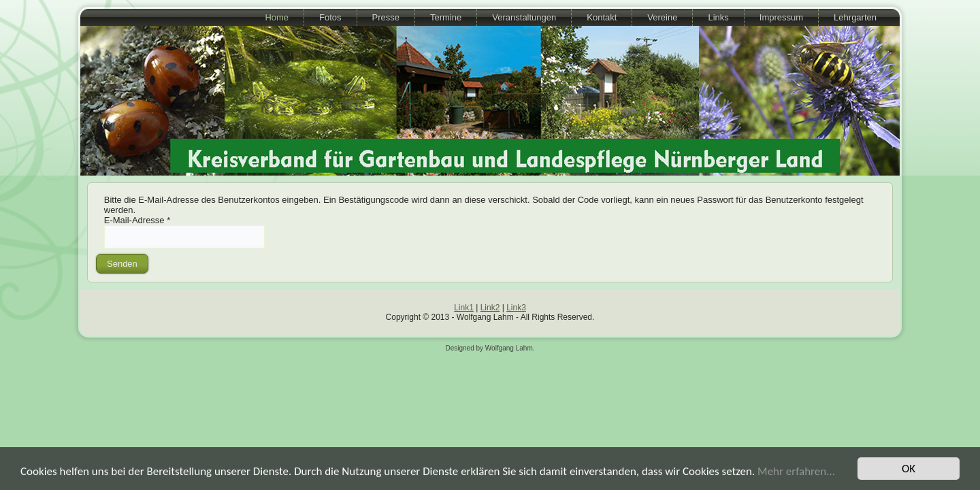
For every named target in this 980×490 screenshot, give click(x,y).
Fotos (330, 17)
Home (277, 17)
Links (718, 17)
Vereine (662, 17)
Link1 (464, 308)
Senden (122, 264)
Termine (446, 17)
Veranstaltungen (524, 17)
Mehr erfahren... (796, 471)
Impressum (781, 17)
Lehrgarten (855, 17)
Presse (386, 17)
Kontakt (602, 17)
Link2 (490, 308)
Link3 (516, 308)
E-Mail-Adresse (137, 220)
